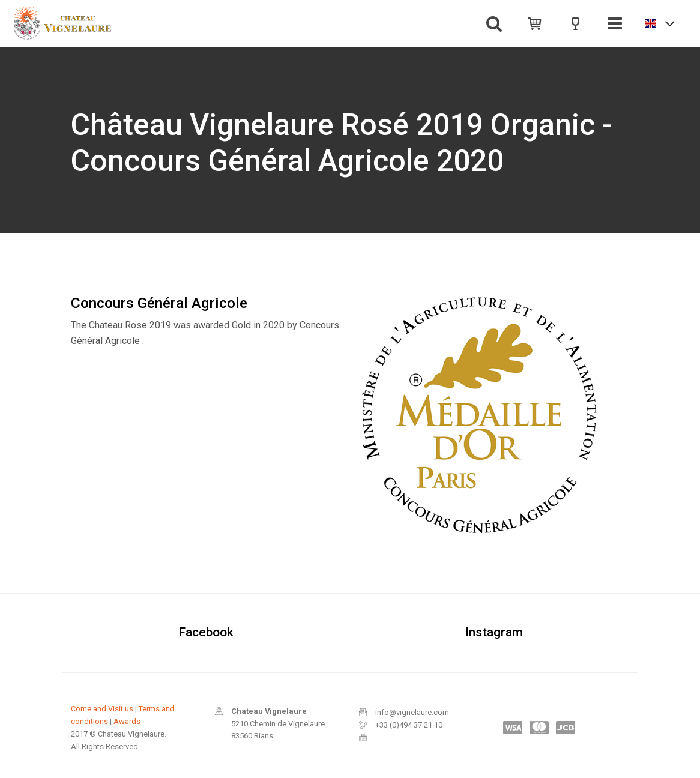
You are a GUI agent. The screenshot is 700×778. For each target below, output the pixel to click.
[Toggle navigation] (615, 23)
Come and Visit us (102, 709)
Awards (127, 721)
